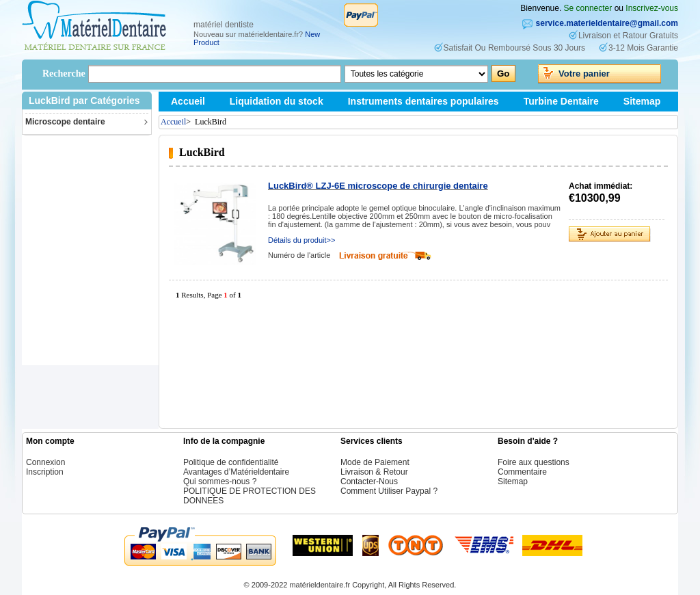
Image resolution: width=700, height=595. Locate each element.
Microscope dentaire (65, 122)
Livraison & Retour (374, 472)
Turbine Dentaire (561, 101)
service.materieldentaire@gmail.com (607, 23)
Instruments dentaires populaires (423, 101)
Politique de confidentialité (231, 462)
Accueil (188, 101)
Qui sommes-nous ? (220, 481)
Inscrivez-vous (652, 8)
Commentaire (522, 472)
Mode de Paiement (375, 462)
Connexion (45, 462)
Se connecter (588, 8)
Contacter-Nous (369, 481)
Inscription (45, 472)
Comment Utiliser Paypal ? (389, 491)
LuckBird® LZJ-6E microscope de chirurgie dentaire (378, 186)
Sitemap (642, 101)
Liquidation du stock (277, 101)
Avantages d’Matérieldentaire (236, 472)
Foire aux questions (534, 462)
